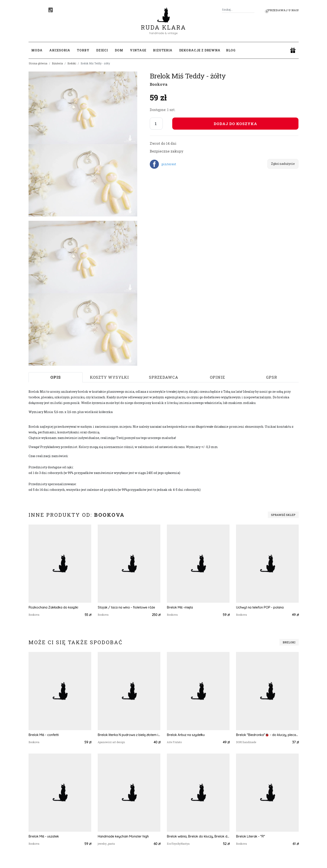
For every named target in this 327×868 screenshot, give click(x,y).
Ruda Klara (163, 24)
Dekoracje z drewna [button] (200, 50)
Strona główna (38, 63)
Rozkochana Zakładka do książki (53, 607)
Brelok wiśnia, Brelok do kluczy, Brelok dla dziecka (198, 836)
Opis (56, 377)
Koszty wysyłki (109, 377)
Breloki (72, 63)
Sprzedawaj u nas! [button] (282, 10)
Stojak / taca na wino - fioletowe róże (126, 607)
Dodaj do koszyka (235, 124)
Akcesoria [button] (60, 50)
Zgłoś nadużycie (283, 164)
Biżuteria (57, 63)
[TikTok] (51, 10)
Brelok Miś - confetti (44, 735)
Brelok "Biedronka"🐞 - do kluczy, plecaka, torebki (267, 735)
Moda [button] (37, 50)
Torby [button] (83, 50)
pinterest (169, 164)
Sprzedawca (164, 377)
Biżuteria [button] (163, 50)
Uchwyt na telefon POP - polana (260, 607)
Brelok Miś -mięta (180, 607)
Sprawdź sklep (283, 515)
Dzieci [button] (102, 50)
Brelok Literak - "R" (250, 836)
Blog (231, 50)
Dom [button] (119, 50)
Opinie (218, 377)
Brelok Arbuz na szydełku (186, 735)
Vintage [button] (138, 50)
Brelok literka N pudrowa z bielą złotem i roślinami (129, 735)
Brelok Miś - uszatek (44, 836)
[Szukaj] (253, 10)
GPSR (272, 377)
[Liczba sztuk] (156, 124)
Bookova (159, 84)
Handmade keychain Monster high (123, 836)
